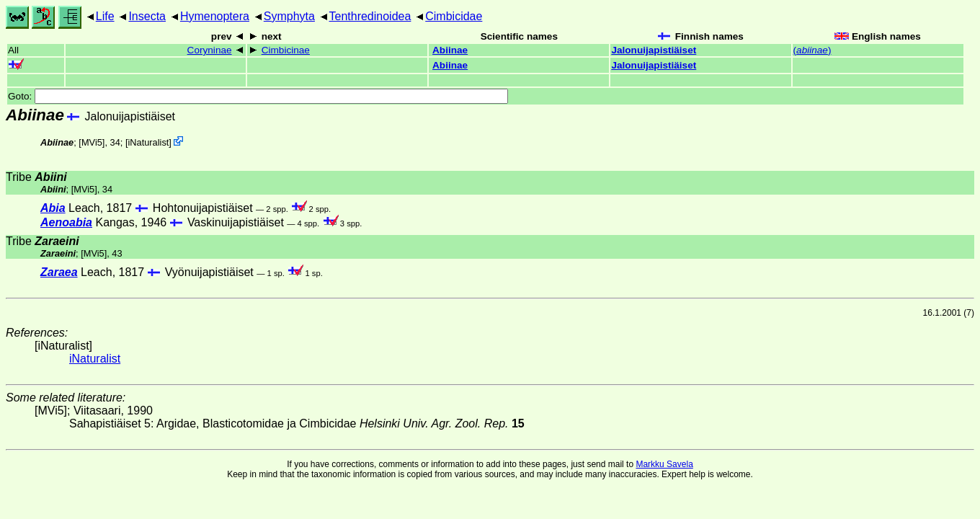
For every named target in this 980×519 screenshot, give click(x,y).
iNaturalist (148, 142)
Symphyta (289, 16)
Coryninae (210, 50)
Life (105, 16)
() (812, 50)
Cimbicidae (454, 16)
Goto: (258, 96)
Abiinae (450, 50)
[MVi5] (92, 142)
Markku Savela (664, 464)
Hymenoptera (215, 16)
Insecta (147, 16)
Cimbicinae (286, 50)
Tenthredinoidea (370, 16)
